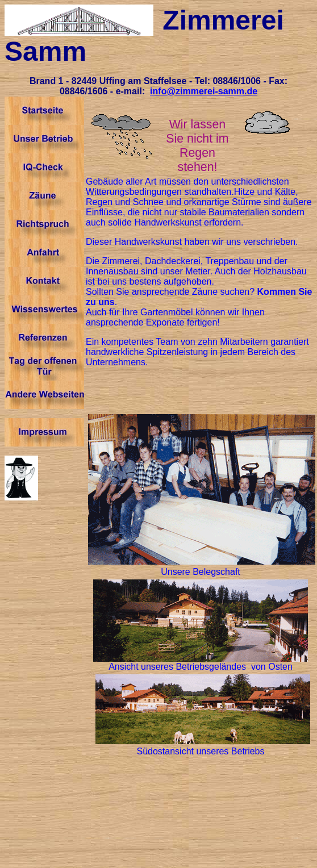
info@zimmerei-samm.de (204, 91)
